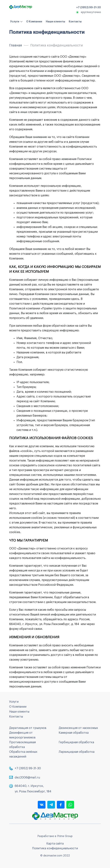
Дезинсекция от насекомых (78, 728)
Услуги (15, 22)
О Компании (34, 22)
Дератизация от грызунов (28, 728)
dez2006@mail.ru (27, 778)
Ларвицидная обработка (77, 752)
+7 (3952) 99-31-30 (28, 768)
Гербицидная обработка (76, 742)
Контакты (75, 22)
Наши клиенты (55, 22)
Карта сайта (55, 844)
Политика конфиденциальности (55, 848)
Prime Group (65, 836)
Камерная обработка (74, 733)
